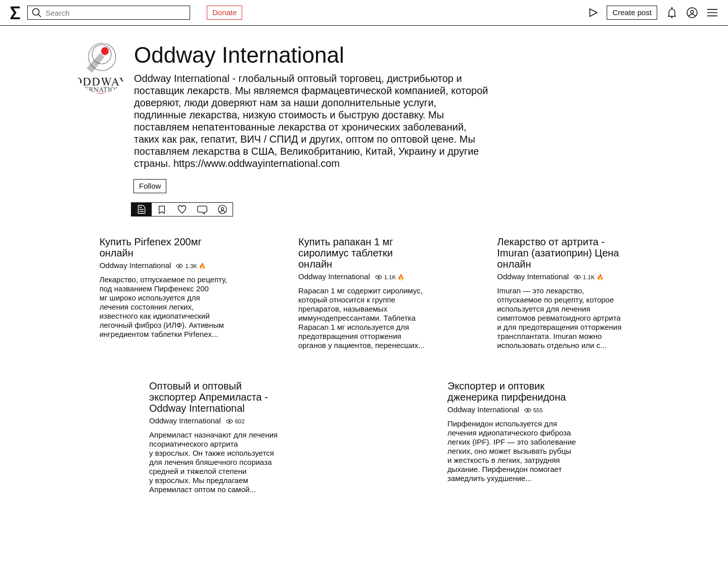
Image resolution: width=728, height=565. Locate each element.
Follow (150, 186)
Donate (224, 12)
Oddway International (135, 265)
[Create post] (632, 13)
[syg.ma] (15, 13)
